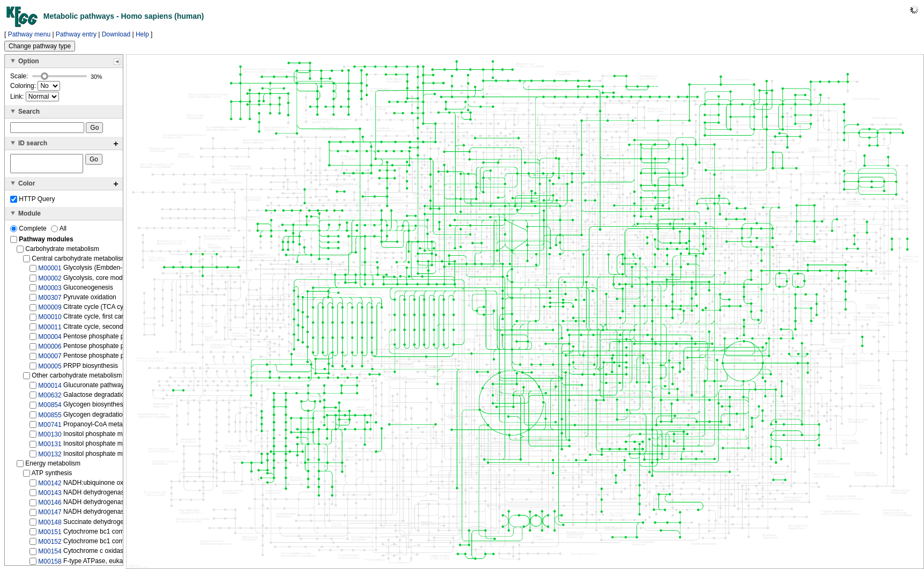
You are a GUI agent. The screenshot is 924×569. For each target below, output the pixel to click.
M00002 (50, 281)
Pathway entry (76, 34)
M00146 (50, 506)
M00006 (50, 350)
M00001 (50, 271)
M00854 (50, 408)
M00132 (50, 457)
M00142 (50, 486)
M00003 (50, 291)
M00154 (50, 555)
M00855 (50, 418)
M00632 (50, 398)
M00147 (50, 515)
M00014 (50, 389)
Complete (29, 232)
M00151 (50, 535)
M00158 (50, 564)
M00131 (50, 447)
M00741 (50, 428)
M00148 (50, 525)
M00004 (50, 340)
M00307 (50, 301)
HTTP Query (32, 202)
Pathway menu (29, 34)
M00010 (50, 320)
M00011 (50, 330)
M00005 (50, 369)
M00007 (50, 359)
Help (142, 34)
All (59, 232)
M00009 (50, 311)
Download (116, 34)
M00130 (50, 438)
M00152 (50, 545)
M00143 (50, 496)
